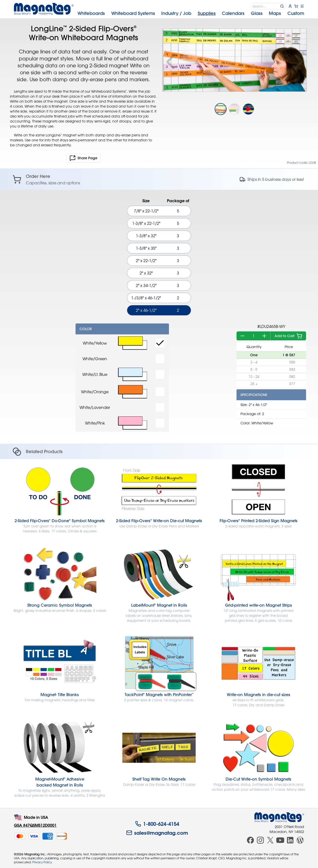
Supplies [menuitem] (207, 13)
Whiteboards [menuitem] (91, 13)
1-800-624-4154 (157, 824)
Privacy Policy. (42, 862)
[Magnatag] (279, 817)
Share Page (83, 158)
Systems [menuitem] (133, 13)
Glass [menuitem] (257, 13)
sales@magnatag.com (157, 833)
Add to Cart (288, 336)
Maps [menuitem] (275, 13)
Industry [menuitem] (176, 13)
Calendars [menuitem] (233, 13)
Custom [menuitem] (296, 13)
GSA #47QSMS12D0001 (35, 825)
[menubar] (191, 13)
